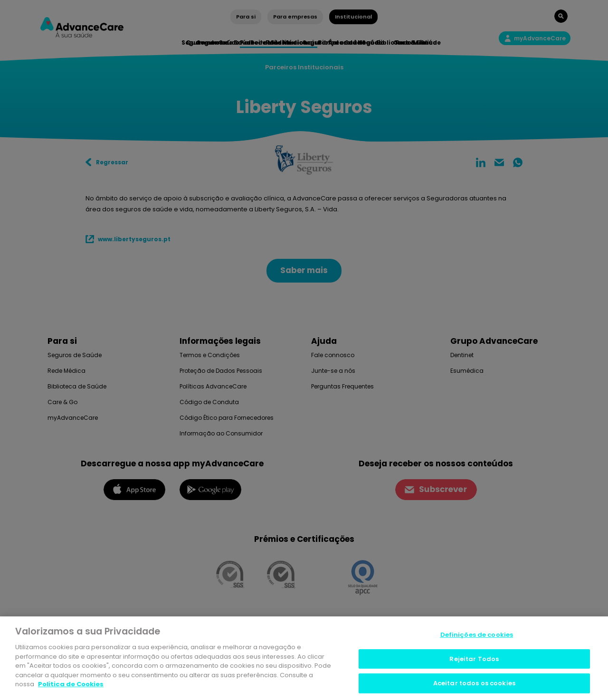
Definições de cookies (477, 636)
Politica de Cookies (71, 686)
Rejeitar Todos (474, 660)
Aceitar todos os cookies (474, 685)
